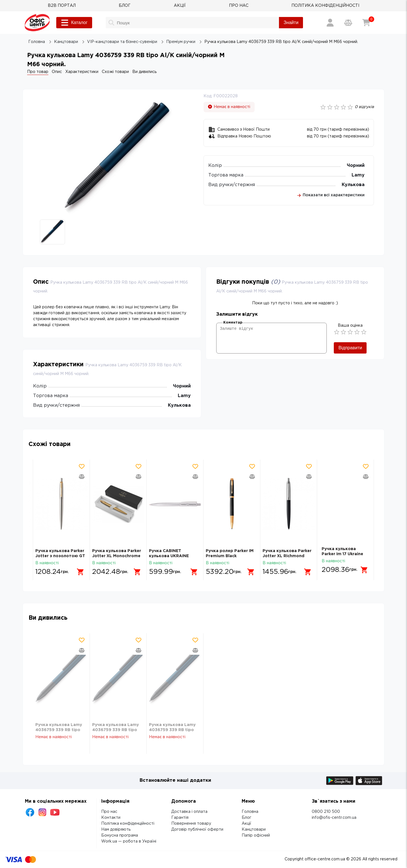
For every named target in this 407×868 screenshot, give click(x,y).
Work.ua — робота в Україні (129, 841)
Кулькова (353, 185)
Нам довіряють (116, 830)
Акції (246, 824)
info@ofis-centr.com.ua (334, 818)
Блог (246, 818)
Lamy (358, 175)
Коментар (233, 323)
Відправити (350, 348)
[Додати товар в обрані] (82, 466)
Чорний (356, 166)
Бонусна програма (120, 835)
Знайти (291, 22)
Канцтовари (254, 830)
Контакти (111, 818)
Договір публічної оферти (197, 830)
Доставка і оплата (189, 812)
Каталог (74, 23)
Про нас (109, 812)
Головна (250, 812)
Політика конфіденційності (128, 824)
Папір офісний (256, 835)
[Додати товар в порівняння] (82, 477)
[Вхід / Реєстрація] (330, 23)
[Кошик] (366, 23)
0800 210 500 (326, 812)
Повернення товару (191, 824)
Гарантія (180, 818)
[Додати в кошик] (81, 570)
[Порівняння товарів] (348, 23)
